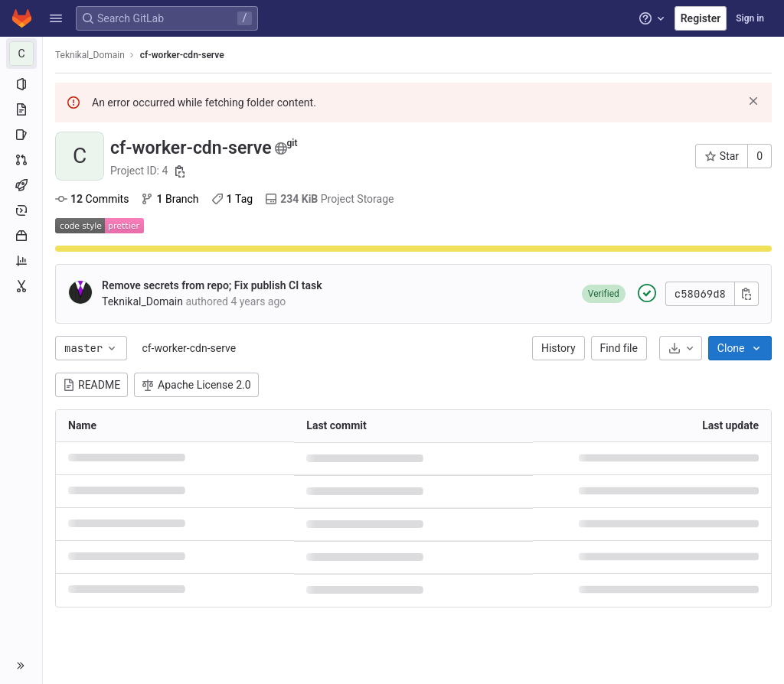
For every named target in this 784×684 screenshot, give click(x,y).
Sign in (750, 18)
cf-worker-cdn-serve (189, 348)
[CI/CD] (21, 185)
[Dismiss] (753, 101)
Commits (92, 199)
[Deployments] (21, 210)
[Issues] (21, 135)
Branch (170, 199)
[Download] (681, 348)
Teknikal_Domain (90, 55)
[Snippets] (21, 286)
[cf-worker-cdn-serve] (21, 54)
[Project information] (21, 84)
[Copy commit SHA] (746, 294)
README (91, 385)
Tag (232, 199)
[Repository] (21, 109)
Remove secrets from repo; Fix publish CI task (212, 285)
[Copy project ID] (180, 171)
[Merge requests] (21, 160)
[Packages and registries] (21, 236)
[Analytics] (21, 261)
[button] (56, 18)
